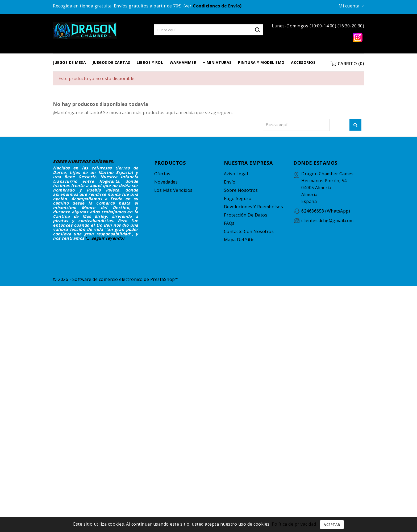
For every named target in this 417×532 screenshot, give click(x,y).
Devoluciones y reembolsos (254, 207)
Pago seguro (238, 198)
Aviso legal (236, 174)
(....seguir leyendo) (105, 238)
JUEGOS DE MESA (69, 62)
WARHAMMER (183, 62)
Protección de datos (246, 215)
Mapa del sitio (239, 240)
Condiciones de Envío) (217, 6)
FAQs (229, 223)
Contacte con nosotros (249, 231)
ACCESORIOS (303, 62)
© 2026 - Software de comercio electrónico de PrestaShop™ (116, 279)
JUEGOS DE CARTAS (111, 62)
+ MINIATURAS (217, 62)
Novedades (166, 182)
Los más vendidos (173, 190)
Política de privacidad (294, 524)
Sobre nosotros (241, 190)
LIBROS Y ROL (150, 62)
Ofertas (162, 174)
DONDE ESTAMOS (315, 163)
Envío (230, 182)
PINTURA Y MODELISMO (261, 62)
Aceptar (332, 525)
